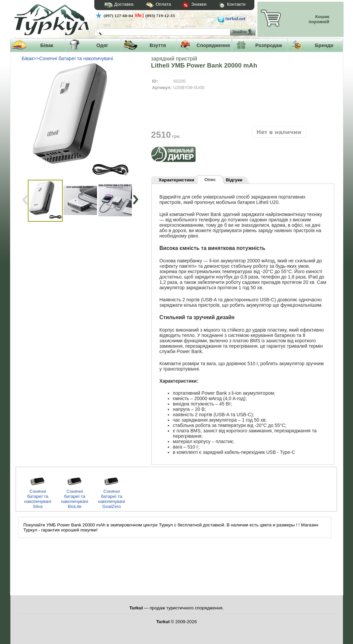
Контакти (226, 5)
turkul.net (236, 19)
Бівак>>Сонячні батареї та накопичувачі (67, 58)
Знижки (189, 5)
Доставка (117, 5)
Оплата (152, 5)
